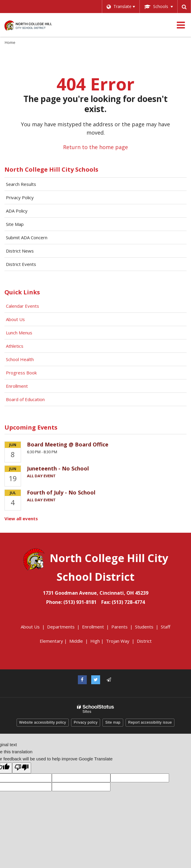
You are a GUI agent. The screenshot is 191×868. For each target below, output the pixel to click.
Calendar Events (23, 306)
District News (20, 251)
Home (10, 42)
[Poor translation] (22, 768)
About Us (15, 319)
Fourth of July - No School (61, 492)
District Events (21, 264)
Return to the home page (95, 147)
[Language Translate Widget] (120, 7)
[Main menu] (181, 25)
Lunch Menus (19, 333)
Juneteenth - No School (58, 468)
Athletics (15, 346)
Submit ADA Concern (27, 237)
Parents (119, 627)
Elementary (51, 641)
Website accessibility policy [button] (43, 722)
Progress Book (21, 373)
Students (144, 627)
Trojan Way (118, 641)
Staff (166, 627)
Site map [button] (113, 722)
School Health (20, 359)
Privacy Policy (20, 197)
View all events (21, 518)
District (144, 641)
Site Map (15, 224)
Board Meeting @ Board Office (68, 444)
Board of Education (26, 399)
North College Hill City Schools (51, 169)
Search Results (21, 184)
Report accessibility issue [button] (150, 722)
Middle (76, 641)
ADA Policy (17, 211)
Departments (61, 627)
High (95, 641)
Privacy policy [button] (86, 722)
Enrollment (17, 386)
